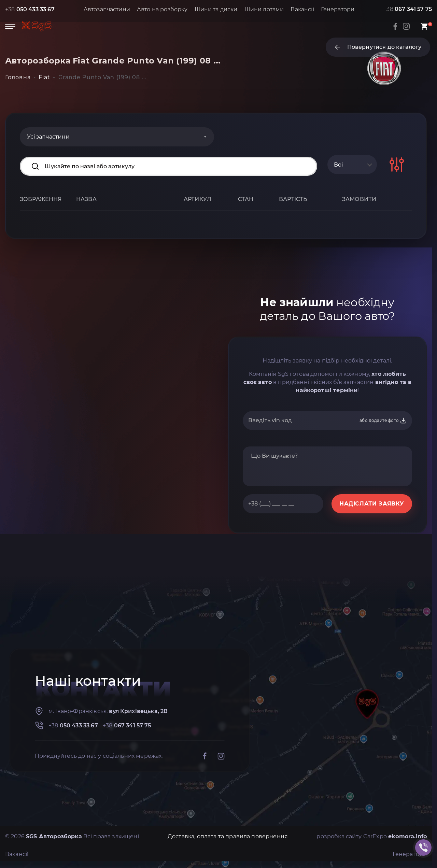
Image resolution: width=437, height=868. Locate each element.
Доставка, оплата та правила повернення (228, 836)
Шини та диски (216, 9)
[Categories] (117, 137)
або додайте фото (383, 421)
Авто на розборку (162, 9)
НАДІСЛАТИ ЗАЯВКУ (372, 504)
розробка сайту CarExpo (372, 836)
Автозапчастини (107, 9)
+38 (30, 9)
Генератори (338, 9)
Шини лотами (264, 9)
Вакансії (302, 9)
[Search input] (168, 166)
